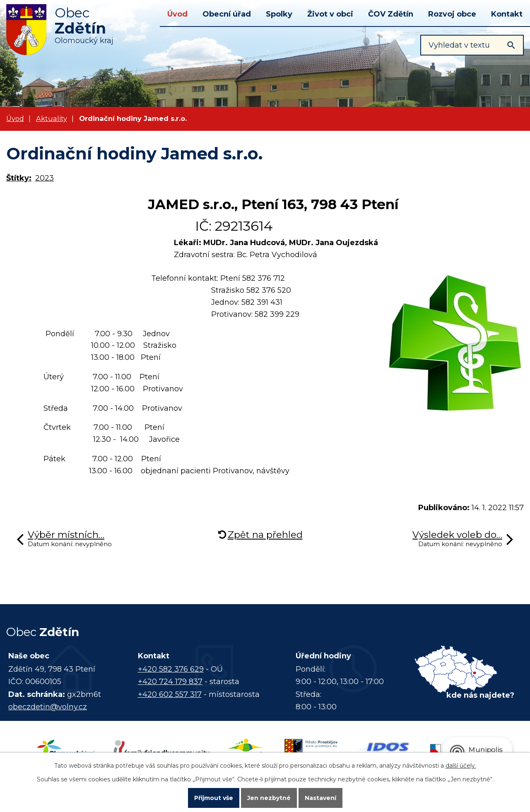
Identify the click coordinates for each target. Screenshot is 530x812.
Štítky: (19, 178)
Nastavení (320, 798)
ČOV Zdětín (391, 14)
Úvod (177, 14)
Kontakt (507, 14)
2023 (45, 178)
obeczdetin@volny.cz (48, 707)
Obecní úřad (227, 14)
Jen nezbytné (269, 798)
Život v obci (330, 14)
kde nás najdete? (480, 695)
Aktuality (52, 118)
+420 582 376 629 (171, 669)
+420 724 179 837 (170, 682)
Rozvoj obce (452, 14)
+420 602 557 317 (170, 694)
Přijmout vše (214, 798)
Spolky (279, 14)
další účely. (461, 766)
